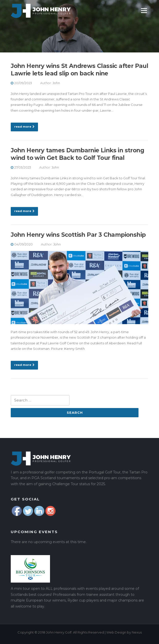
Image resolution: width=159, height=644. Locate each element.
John (56, 83)
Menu (144, 10)
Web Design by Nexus (124, 632)
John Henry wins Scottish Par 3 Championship (78, 235)
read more (24, 127)
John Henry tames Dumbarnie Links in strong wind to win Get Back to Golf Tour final (77, 154)
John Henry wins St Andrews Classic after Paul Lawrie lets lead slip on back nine (79, 70)
